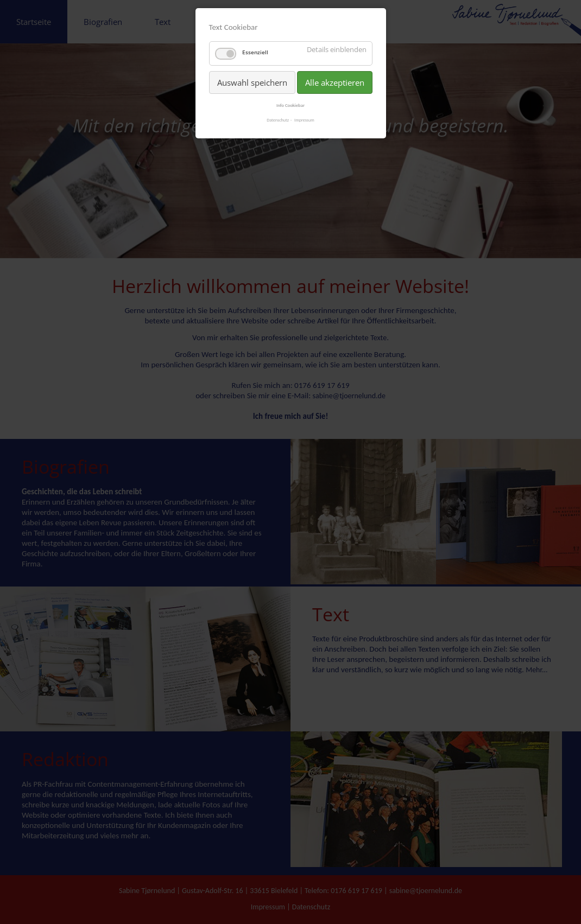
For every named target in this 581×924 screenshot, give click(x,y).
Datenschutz (278, 120)
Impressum (304, 120)
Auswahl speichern (252, 82)
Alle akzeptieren (335, 82)
